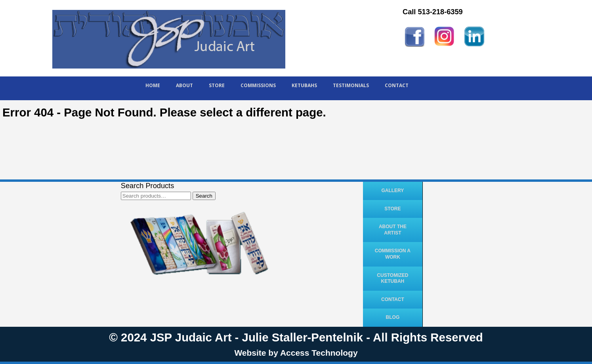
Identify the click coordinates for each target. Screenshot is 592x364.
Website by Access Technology (296, 353)
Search (204, 196)
